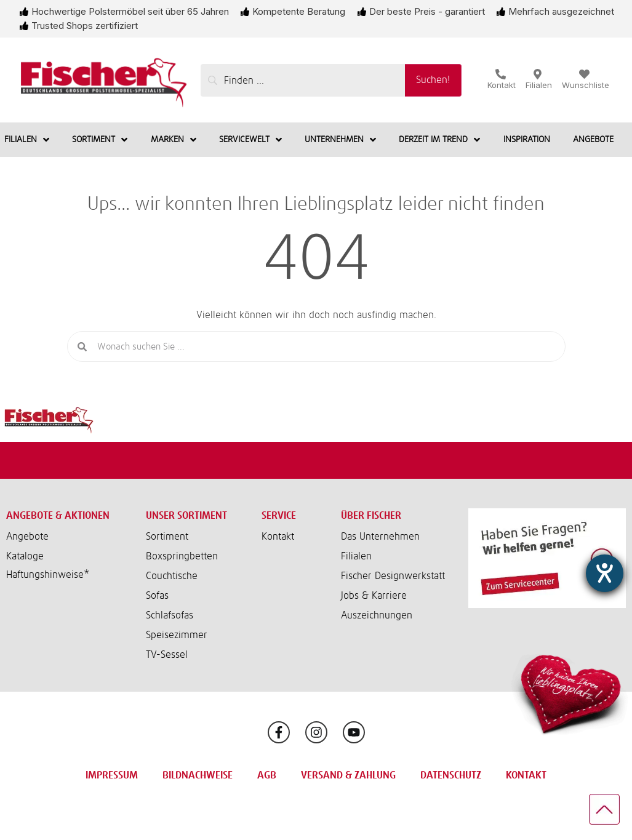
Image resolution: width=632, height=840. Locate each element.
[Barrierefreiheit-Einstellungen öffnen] (605, 573)
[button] (67, 575)
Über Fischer (371, 516)
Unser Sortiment (186, 516)
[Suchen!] (433, 80)
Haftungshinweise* (48, 575)
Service (279, 516)
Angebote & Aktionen (58, 516)
